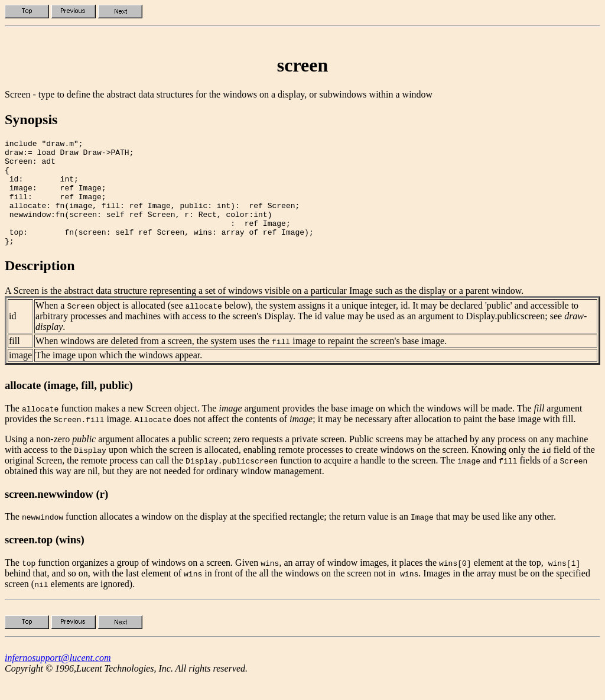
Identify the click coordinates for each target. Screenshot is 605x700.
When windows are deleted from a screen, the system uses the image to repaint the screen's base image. (241, 362)
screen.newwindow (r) (56, 515)
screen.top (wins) (45, 561)
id (12, 337)
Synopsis (31, 119)
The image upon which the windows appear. (119, 376)
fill (14, 362)
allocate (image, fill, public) (69, 406)
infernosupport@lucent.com (58, 679)
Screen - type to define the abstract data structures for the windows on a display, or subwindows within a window (219, 94)
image (20, 376)
